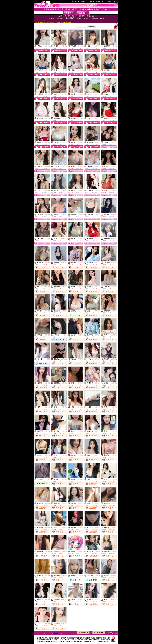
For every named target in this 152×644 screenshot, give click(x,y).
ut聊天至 (56, 633)
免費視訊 (47, 46)
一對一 (81, 311)
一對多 (98, 215)
